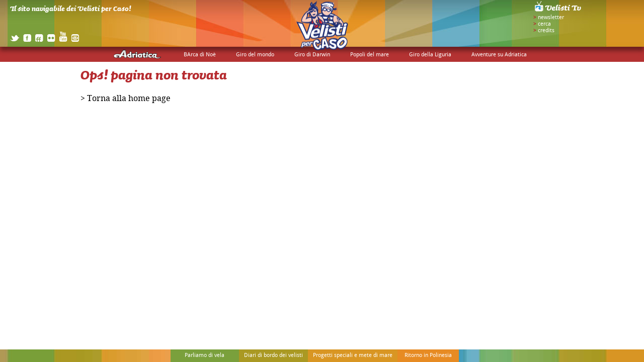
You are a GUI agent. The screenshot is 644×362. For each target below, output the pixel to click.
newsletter (551, 18)
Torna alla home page (129, 99)
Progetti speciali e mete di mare (353, 355)
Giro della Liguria (430, 55)
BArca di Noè (200, 55)
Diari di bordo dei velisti (273, 355)
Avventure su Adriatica (499, 55)
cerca (544, 24)
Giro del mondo (255, 55)
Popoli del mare (370, 55)
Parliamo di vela (205, 355)
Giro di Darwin (312, 55)
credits (546, 31)
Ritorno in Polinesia (428, 355)
